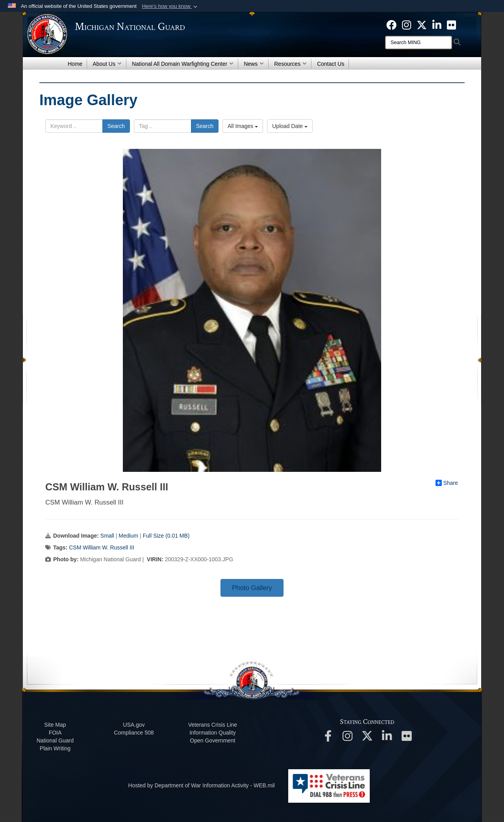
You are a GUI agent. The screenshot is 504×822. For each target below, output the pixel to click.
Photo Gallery (252, 588)
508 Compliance (134, 733)
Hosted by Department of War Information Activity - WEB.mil (202, 785)
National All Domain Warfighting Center (183, 64)
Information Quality (213, 733)
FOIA (55, 733)
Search (116, 126)
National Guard (55, 740)
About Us (107, 64)
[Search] (419, 43)
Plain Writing (55, 748)
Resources (290, 64)
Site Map (55, 725)
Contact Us (331, 64)
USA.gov (134, 725)
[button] (170, 6)
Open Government (212, 740)
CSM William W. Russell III (102, 547)
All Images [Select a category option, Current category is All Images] (243, 126)
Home (75, 64)
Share (447, 483)
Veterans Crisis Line (213, 725)
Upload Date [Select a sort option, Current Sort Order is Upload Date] (290, 126)
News (254, 64)
